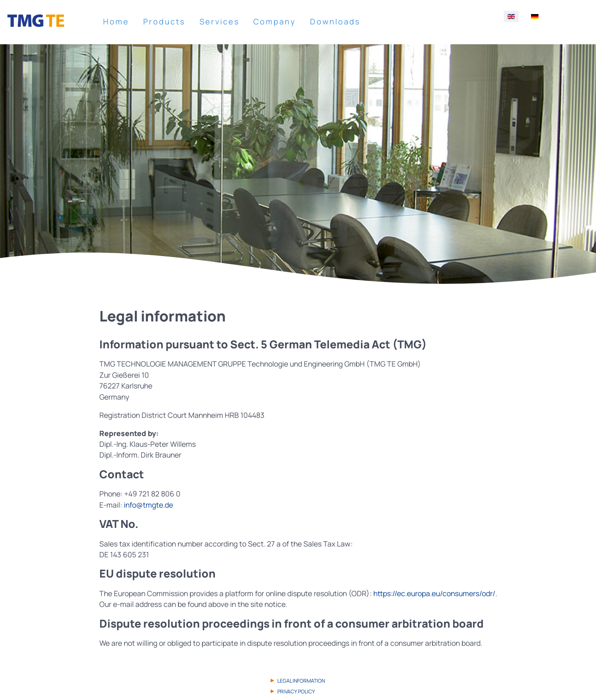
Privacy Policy (296, 692)
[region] (298, 168)
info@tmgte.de (148, 505)
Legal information (301, 681)
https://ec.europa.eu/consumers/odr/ (434, 593)
